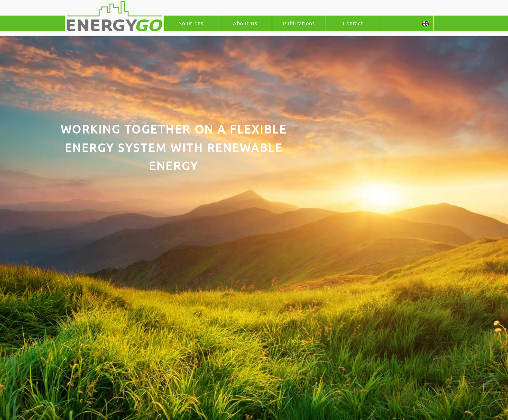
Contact (353, 23)
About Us (245, 23)
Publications (299, 23)
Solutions (191, 23)
